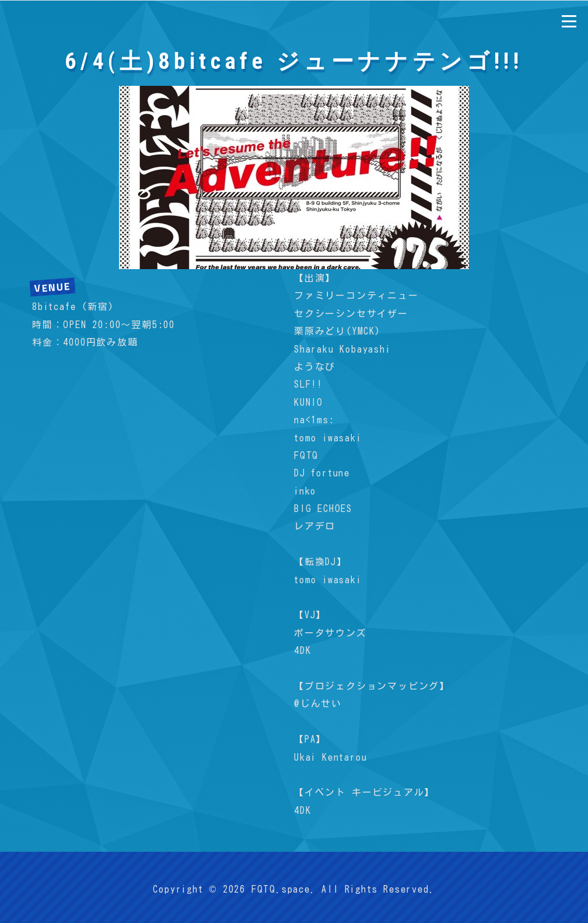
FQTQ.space (281, 889)
